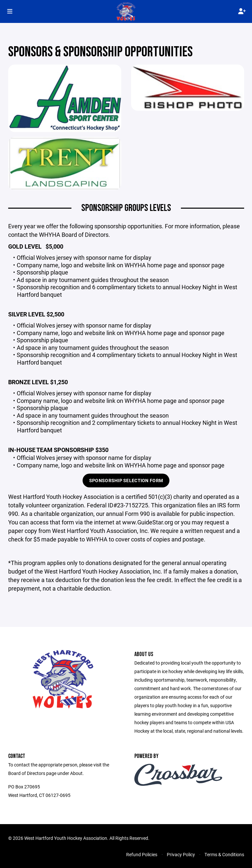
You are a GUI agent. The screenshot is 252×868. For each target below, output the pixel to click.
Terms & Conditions (224, 854)
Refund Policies (142, 854)
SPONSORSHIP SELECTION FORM (126, 480)
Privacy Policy (181, 854)
